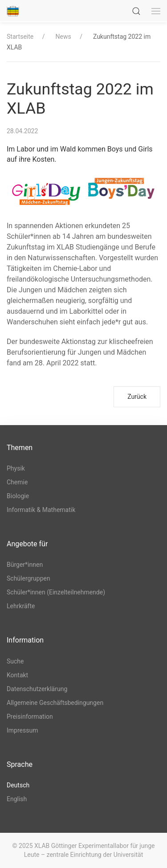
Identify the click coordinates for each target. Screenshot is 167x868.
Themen (20, 448)
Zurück (137, 397)
